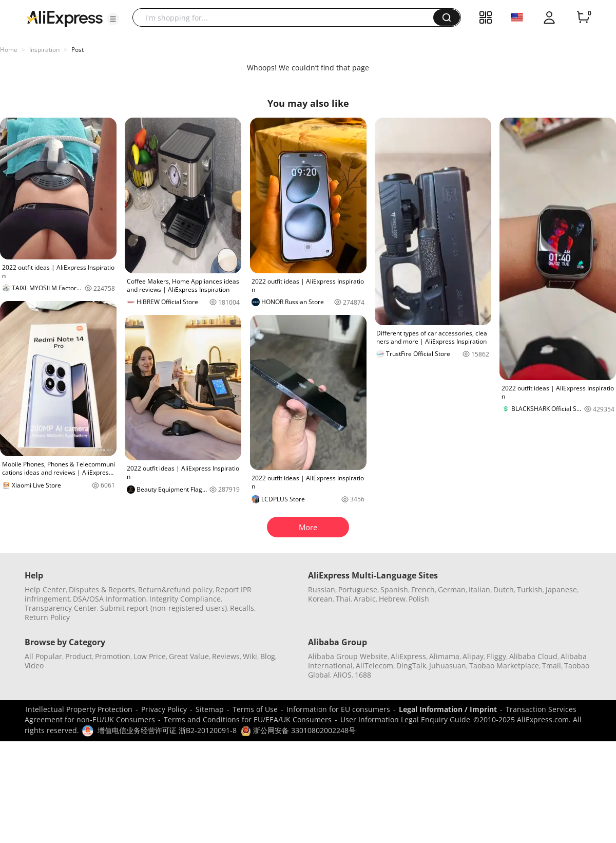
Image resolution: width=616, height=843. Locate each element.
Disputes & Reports (102, 589)
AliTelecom (374, 666)
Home (9, 50)
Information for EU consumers (338, 709)
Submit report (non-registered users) (163, 608)
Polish (419, 599)
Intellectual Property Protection (79, 709)
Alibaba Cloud (533, 656)
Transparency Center (61, 608)
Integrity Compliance (185, 599)
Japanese (561, 589)
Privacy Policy (164, 709)
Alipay (473, 656)
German (452, 589)
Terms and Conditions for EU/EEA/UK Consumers (248, 719)
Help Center (45, 589)
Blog (268, 656)
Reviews (226, 656)
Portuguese (358, 589)
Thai (343, 599)
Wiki (250, 656)
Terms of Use (255, 709)
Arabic (365, 599)
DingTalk (411, 666)
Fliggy (496, 656)
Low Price (150, 656)
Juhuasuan (448, 666)
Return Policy (47, 617)
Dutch (504, 589)
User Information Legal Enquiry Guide (405, 719)
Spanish (394, 589)
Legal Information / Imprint (448, 709)
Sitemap (210, 709)
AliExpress (408, 656)
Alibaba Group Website (348, 656)
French (423, 589)
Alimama (444, 656)
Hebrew (392, 599)
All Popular (43, 656)
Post (78, 50)
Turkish (530, 589)
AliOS (342, 675)
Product (79, 656)
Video (34, 666)
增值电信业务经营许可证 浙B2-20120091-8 (167, 730)
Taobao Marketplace (504, 666)
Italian (479, 589)
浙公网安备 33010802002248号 (298, 730)
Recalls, (243, 608)
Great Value (189, 656)
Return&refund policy (175, 589)
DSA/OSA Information (110, 599)
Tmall (552, 666)
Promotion (113, 656)
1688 (363, 675)
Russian (322, 589)
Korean (320, 599)
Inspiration (44, 50)
